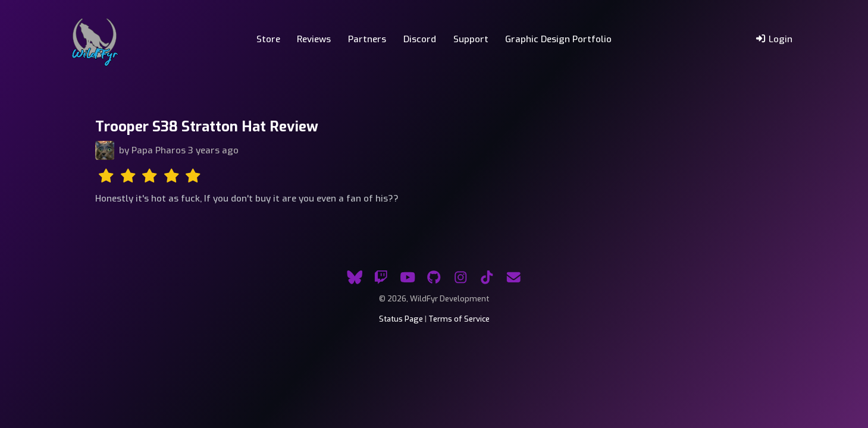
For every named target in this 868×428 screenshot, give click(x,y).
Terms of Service (459, 319)
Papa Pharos (159, 150)
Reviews (314, 39)
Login (774, 39)
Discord (420, 39)
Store (268, 39)
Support (471, 39)
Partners (367, 39)
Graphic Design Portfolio (558, 39)
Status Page (401, 319)
